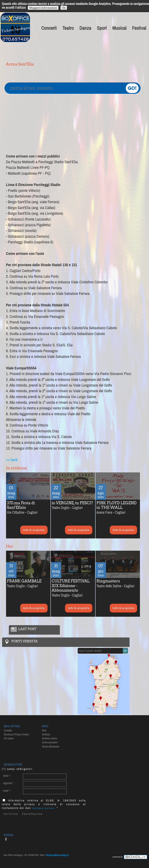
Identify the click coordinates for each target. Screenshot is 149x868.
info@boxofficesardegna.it (57, 855)
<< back (12, 460)
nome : (7, 776)
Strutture (46, 734)
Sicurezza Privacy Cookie (16, 734)
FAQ (44, 730)
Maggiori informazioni (43, 8)
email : (7, 791)
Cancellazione (32, 814)
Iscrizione (11, 814)
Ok (64, 8)
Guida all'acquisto (51, 747)
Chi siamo (9, 738)
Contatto (8, 730)
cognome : (9, 783)
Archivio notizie (49, 738)
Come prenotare (50, 742)
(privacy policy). (44, 808)
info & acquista (34, 530)
